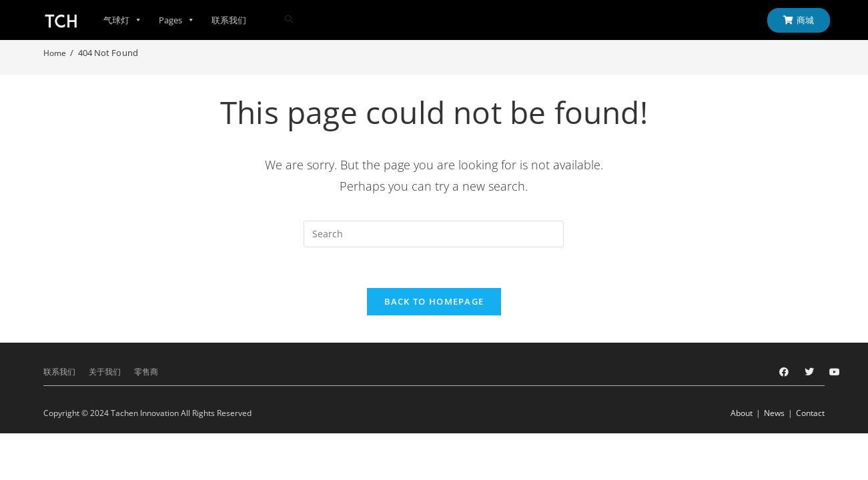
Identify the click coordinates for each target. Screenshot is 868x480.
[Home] (55, 53)
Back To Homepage (434, 301)
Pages (177, 20)
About (742, 413)
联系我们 (229, 20)
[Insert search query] (434, 234)
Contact (810, 413)
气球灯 (123, 20)
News (774, 413)
